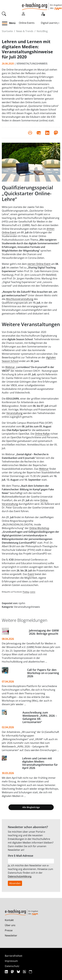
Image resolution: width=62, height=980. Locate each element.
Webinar (10, 367)
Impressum (11, 961)
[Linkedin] (7, 972)
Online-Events (27, 23)
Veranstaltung (14, 413)
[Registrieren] (43, 13)
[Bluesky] (19, 972)
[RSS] (25, 972)
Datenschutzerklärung (20, 876)
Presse (9, 930)
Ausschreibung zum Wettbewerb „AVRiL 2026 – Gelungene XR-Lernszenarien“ (40, 717)
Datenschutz (12, 966)
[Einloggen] (23, 13)
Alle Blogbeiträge (31, 807)
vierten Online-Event (39, 264)
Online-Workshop (39, 528)
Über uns (10, 925)
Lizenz (33, 592)
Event (31, 574)
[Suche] (4, 13)
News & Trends (25, 31)
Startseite (7, 31)
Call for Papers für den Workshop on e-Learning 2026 (43, 673)
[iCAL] (30, 972)
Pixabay (26, 592)
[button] (6, 23)
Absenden (15, 883)
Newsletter (11, 936)
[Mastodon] (13, 972)
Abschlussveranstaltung (20, 299)
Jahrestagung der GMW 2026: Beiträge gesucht (44, 632)
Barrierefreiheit (14, 956)
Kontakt (9, 920)
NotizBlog (42, 31)
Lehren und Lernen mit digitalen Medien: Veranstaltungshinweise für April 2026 (40, 763)
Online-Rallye (42, 434)
